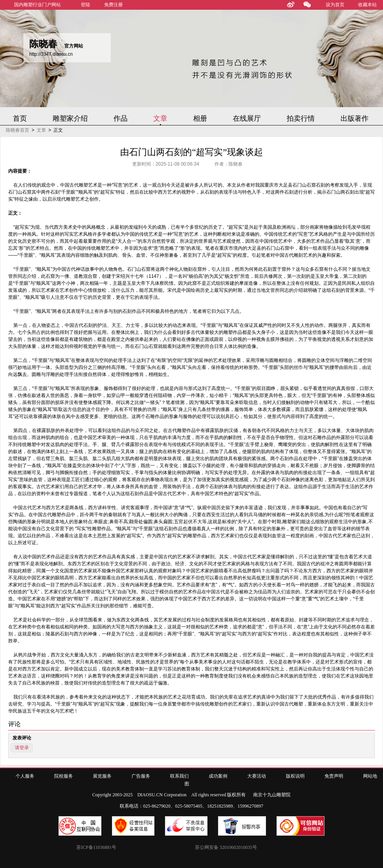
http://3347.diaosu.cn (51, 54)
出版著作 (355, 118)
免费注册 (113, 5)
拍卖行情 (301, 118)
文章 (160, 118)
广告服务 (141, 776)
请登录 (22, 748)
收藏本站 (367, 5)
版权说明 (295, 776)
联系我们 (179, 776)
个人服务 (25, 776)
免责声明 (334, 776)
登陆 (85, 5)
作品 (121, 118)
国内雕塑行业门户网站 (37, 5)
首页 (20, 118)
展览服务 (102, 776)
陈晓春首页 (18, 130)
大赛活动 (257, 776)
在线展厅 (247, 118)
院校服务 (64, 776)
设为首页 (335, 5)
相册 (200, 118)
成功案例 (218, 776)
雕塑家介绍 (70, 118)
